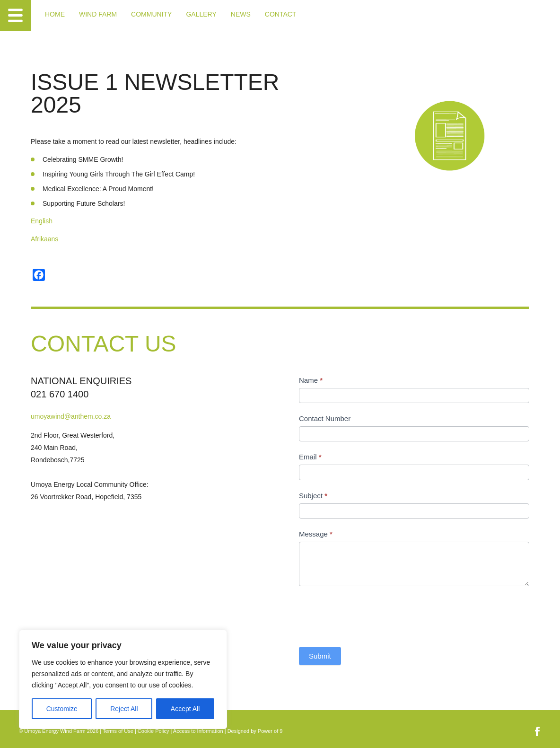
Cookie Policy (153, 731)
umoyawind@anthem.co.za (71, 416)
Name (311, 380)
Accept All (185, 709)
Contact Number (325, 418)
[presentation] (371, 614)
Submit (320, 656)
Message (316, 534)
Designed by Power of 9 (255, 731)
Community (151, 14)
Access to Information (198, 731)
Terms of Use (118, 731)
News (241, 14)
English (42, 221)
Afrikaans (44, 239)
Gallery (201, 14)
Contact (281, 14)
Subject (313, 496)
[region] (123, 679)
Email (310, 457)
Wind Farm (98, 14)
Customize (62, 709)
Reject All (124, 709)
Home (55, 14)
